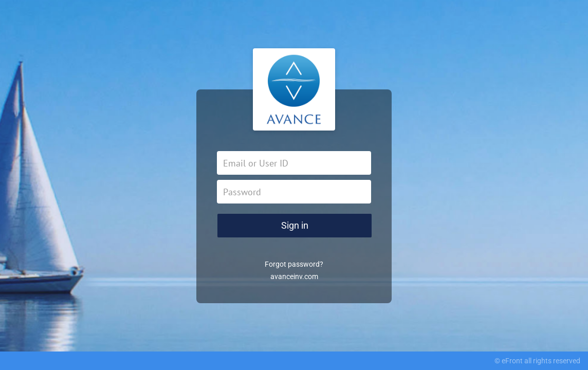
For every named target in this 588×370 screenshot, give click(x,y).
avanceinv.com (294, 276)
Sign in (295, 225)
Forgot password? (294, 264)
